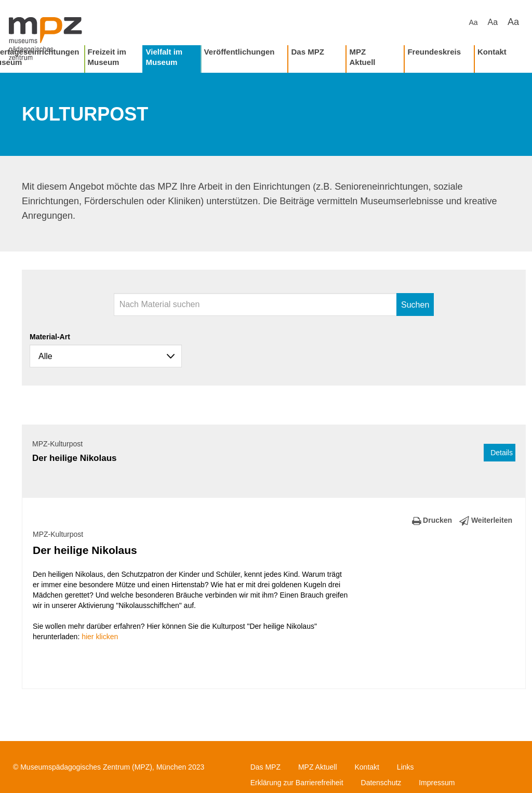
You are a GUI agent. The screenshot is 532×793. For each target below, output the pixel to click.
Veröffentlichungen (240, 52)
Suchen (415, 305)
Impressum (437, 783)
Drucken (432, 520)
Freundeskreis (434, 52)
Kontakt (492, 52)
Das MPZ (307, 52)
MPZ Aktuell (362, 57)
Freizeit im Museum (107, 57)
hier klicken (100, 637)
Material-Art (50, 337)
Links (405, 767)
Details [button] (502, 453)
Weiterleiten (486, 520)
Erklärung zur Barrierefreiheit (297, 783)
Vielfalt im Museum (164, 57)
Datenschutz (381, 783)
